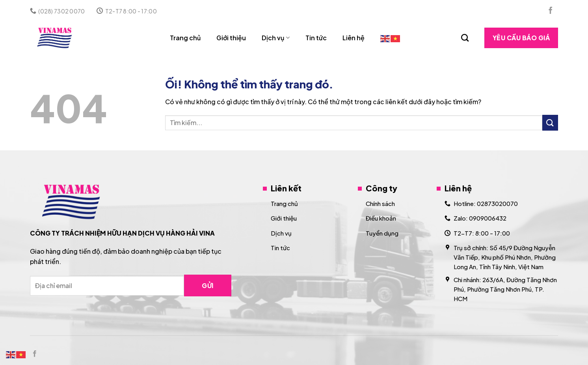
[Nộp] (550, 123)
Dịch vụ (275, 38)
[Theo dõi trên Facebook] (551, 11)
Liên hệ (354, 38)
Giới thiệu (231, 38)
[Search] (465, 38)
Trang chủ (185, 38)
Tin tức (316, 38)
